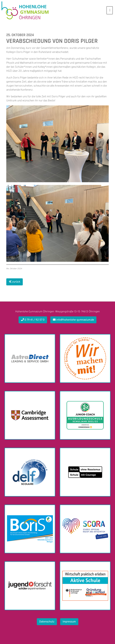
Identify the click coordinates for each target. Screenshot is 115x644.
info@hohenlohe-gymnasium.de (73, 320)
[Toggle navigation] (110, 10)
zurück (15, 282)
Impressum (69, 622)
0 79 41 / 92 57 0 (33, 320)
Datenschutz (47, 622)
